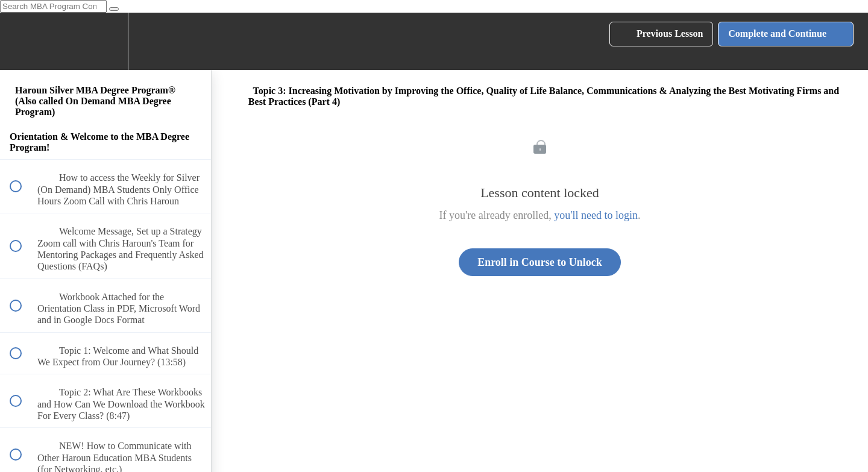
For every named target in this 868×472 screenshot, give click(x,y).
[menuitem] (105, 41)
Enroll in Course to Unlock (540, 262)
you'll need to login (596, 215)
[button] (22, 41)
